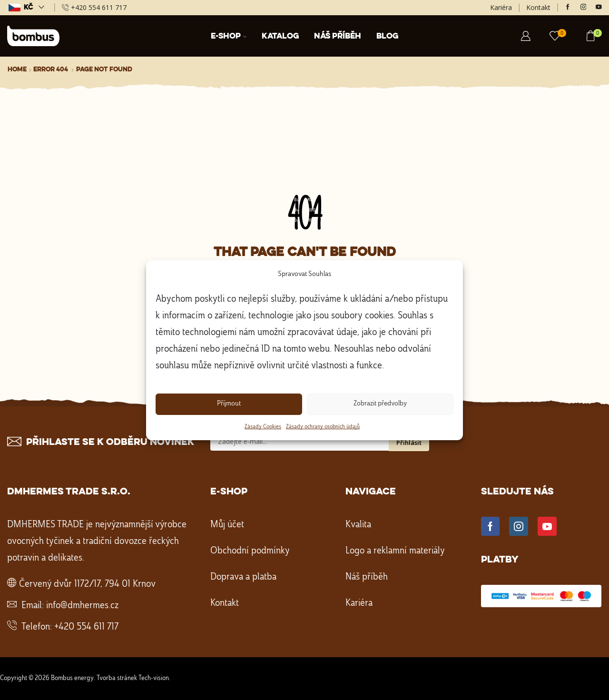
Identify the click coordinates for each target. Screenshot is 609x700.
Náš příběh (338, 36)
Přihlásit (409, 443)
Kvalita (358, 525)
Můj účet (227, 525)
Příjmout (229, 404)
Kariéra (501, 7)
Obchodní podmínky (250, 551)
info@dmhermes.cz (82, 606)
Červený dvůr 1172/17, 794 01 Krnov (87, 584)
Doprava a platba (243, 577)
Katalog (280, 36)
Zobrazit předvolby (380, 404)
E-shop (229, 36)
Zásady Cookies (263, 427)
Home (17, 69)
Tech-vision (154, 678)
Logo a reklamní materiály (395, 551)
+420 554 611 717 (86, 627)
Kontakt (538, 7)
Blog (387, 36)
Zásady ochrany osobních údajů (323, 427)
